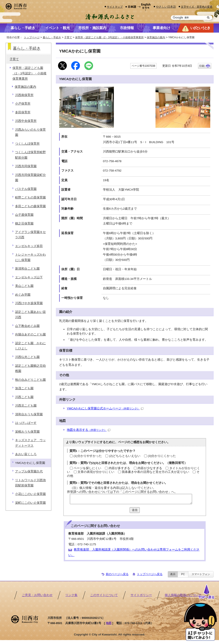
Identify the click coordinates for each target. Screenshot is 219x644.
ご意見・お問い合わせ (37, 595)
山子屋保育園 (24, 215)
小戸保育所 (23, 104)
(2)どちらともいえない (125, 456)
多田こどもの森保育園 (30, 206)
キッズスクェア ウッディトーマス (30, 443)
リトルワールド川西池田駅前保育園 (30, 483)
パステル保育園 (26, 189)
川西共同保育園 (26, 166)
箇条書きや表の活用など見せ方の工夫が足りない (155, 472)
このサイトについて (104, 595)
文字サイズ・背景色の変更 (197, 7)
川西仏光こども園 (27, 357)
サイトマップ (115, 7)
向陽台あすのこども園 (30, 334)
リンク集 (71, 595)
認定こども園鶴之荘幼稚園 (30, 368)
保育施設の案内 (156, 37)
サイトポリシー (141, 595)
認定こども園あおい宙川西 (30, 315)
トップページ (32, 37)
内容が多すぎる (119, 468)
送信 (135, 510)
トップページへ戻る (150, 574)
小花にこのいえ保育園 (30, 494)
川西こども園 (24, 397)
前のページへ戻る (117, 574)
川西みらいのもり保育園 (30, 132)
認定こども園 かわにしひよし (30, 346)
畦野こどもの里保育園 (30, 197)
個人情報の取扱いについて (183, 595)
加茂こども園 (24, 388)
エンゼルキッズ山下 (29, 277)
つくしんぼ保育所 (27, 144)
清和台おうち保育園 (29, 414)
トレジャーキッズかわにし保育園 (30, 257)
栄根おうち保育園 (27, 432)
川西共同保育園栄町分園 (30, 178)
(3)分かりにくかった (162, 456)
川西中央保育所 (26, 121)
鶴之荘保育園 (24, 224)
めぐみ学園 (23, 295)
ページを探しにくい (87, 468)
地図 (109, 623)
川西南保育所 (24, 95)
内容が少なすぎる (150, 468)
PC (183, 574)
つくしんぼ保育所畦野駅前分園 (30, 155)
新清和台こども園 (27, 269)
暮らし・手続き (52, 37)
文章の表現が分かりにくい (96, 472)
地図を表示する (89, 430)
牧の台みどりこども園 (30, 380)
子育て (68, 37)
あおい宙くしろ (26, 454)
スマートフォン (201, 574)
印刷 (202, 66)
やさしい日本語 (166, 7)
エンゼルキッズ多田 (29, 246)
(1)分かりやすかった (88, 456)
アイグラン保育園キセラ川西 (30, 235)
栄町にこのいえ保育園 (30, 503)
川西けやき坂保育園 (29, 303)
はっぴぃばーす (26, 423)
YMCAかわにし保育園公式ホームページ (105, 408)
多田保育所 (23, 112)
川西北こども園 (26, 406)
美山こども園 (24, 286)
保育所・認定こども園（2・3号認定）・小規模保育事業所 (109, 37)
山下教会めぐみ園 (27, 326)
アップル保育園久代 (29, 471)
